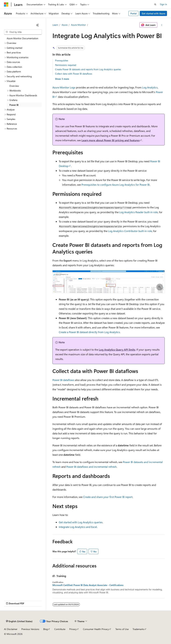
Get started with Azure (153, 13)
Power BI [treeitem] (14, 105)
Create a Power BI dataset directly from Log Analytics (89, 332)
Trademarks (138, 629)
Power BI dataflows (63, 380)
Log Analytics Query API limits (117, 350)
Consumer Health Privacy (96, 629)
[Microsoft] (6, 5)
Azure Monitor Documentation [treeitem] (22, 38)
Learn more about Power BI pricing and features (111, 140)
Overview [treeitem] (14, 86)
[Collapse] (38, 25)
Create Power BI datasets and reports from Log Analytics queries (88, 69)
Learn (55, 25)
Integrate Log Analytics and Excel (78, 527)
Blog (46, 629)
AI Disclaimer (11, 629)
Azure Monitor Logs (64, 87)
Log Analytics (150, 87)
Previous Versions (30, 629)
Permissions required (66, 65)
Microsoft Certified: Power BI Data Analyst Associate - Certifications (88, 585)
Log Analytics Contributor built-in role (130, 231)
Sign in (163, 4)
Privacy (73, 629)
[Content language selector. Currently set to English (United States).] (19, 621)
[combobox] (23, 32)
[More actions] (162, 25)
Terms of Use (122, 629)
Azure (65, 25)
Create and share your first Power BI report (108, 497)
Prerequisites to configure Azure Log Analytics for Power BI (116, 185)
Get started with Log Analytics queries (81, 522)
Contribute (60, 629)
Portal (134, 13)
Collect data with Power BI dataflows (74, 74)
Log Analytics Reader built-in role (139, 212)
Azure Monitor (78, 25)
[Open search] (155, 5)
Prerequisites (62, 60)
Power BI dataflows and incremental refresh (91, 467)
